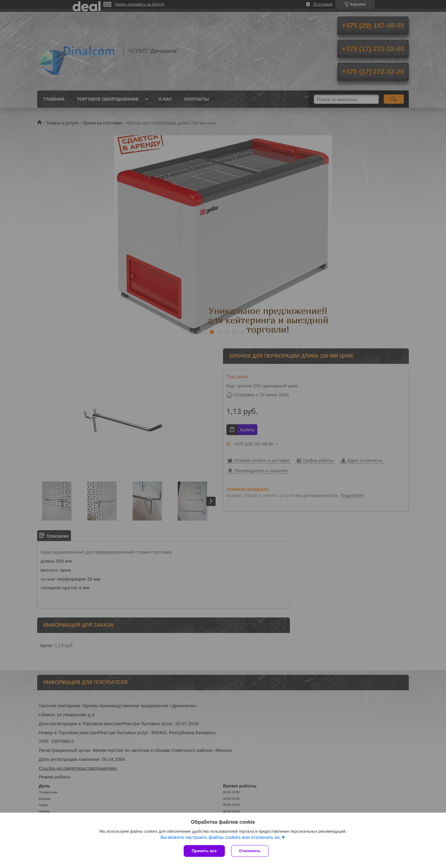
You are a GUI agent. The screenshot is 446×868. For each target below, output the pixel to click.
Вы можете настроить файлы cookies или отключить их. (221, 837)
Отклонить (250, 851)
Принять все (204, 851)
